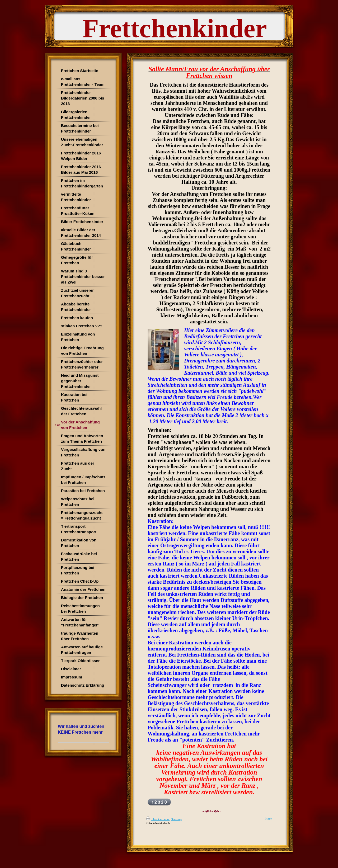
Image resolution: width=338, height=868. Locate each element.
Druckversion (158, 819)
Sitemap (176, 819)
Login (268, 818)
